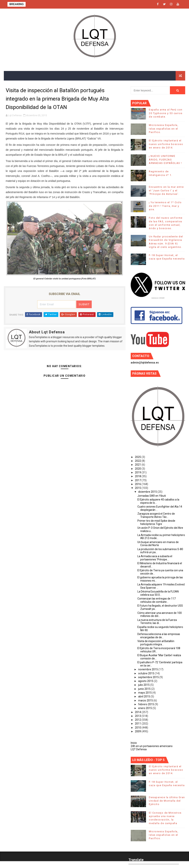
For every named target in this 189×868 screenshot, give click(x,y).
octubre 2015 (146, 673)
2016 (138, 484)
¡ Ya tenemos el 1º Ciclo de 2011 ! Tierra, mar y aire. (165, 206)
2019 (138, 472)
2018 (138, 476)
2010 (138, 728)
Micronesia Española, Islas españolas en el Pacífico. (164, 129)
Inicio (134, 743)
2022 (138, 461)
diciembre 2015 (148, 492)
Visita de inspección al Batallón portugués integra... (156, 643)
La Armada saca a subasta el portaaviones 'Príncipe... (155, 558)
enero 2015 (145, 708)
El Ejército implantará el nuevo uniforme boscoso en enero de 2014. (166, 144)
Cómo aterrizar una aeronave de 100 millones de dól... (160, 615)
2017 (138, 480)
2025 (138, 457)
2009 (138, 731)
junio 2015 (145, 689)
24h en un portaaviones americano (152, 746)
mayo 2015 (145, 693)
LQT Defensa (139, 749)
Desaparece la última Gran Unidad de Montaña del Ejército (167, 801)
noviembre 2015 (148, 669)
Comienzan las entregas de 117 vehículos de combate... (157, 600)
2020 (138, 469)
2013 (138, 716)
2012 (138, 720)
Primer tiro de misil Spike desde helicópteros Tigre (156, 522)
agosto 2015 (146, 681)
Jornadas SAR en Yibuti (152, 496)
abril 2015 (144, 696)
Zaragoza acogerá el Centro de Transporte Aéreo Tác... (156, 515)
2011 (138, 724)
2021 (138, 465)
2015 (138, 488)
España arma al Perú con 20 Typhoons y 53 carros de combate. (166, 113)
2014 (138, 712)
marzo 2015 (146, 700)
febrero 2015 (146, 704)
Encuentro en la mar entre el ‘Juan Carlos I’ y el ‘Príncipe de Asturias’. (166, 190)
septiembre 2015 (149, 677)
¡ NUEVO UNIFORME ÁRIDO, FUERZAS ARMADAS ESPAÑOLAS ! (165, 159)
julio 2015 (144, 685)
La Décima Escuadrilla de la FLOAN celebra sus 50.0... (158, 593)
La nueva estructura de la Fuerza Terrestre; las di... (157, 622)
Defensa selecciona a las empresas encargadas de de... (159, 636)
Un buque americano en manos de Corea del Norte (158, 544)
